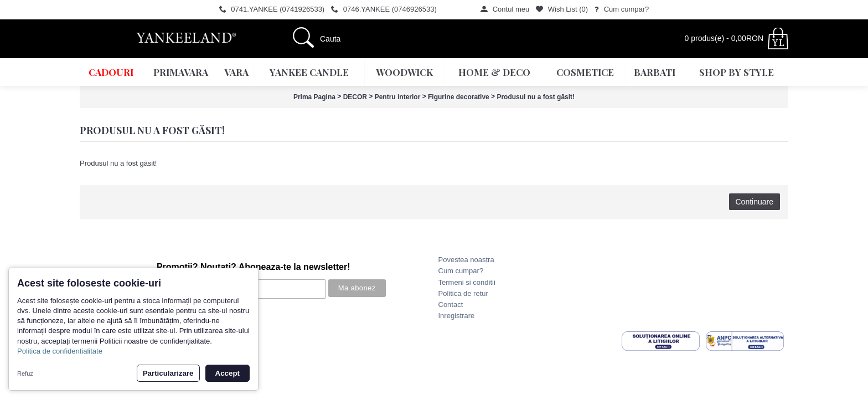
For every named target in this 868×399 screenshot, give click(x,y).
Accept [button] (228, 373)
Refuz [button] (25, 374)
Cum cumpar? (461, 271)
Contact (451, 305)
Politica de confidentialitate (60, 351)
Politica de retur (463, 293)
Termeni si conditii (467, 282)
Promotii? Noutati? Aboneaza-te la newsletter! (254, 267)
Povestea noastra (466, 260)
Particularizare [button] (168, 373)
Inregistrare (457, 316)
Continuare (755, 202)
